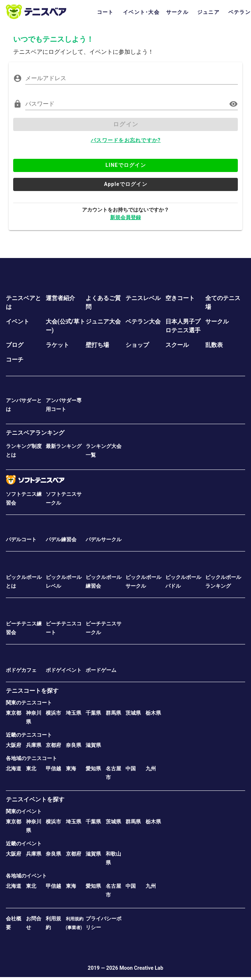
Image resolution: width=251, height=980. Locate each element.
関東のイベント (24, 811)
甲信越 (53, 768)
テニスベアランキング (35, 433)
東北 (31, 768)
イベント (18, 321)
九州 (151, 768)
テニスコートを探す (32, 691)
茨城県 (133, 713)
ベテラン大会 (143, 321)
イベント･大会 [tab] (141, 12)
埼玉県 (74, 713)
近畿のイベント (24, 844)
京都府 (53, 745)
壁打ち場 (97, 345)
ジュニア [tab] (208, 12)
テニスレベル (143, 298)
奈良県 (74, 745)
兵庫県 (34, 745)
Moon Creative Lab (141, 968)
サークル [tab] (177, 12)
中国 (131, 768)
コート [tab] (105, 12)
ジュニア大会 (103, 321)
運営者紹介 (60, 298)
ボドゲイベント (64, 670)
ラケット (57, 345)
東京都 (14, 713)
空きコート (180, 298)
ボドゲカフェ (21, 670)
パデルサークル (104, 539)
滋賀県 (93, 745)
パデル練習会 (61, 539)
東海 (71, 768)
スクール (177, 345)
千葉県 (93, 713)
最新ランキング (64, 446)
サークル (217, 321)
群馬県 (113, 713)
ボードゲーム (101, 670)
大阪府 (14, 745)
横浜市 (53, 713)
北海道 (14, 768)
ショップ (137, 345)
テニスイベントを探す (35, 799)
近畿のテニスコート (29, 735)
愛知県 (93, 768)
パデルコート (21, 539)
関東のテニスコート (29, 703)
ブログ (15, 345)
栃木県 (153, 713)
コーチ (15, 360)
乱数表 (214, 345)
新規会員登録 (126, 217)
